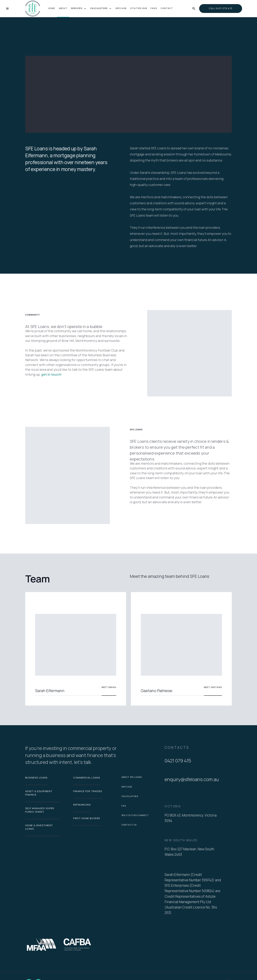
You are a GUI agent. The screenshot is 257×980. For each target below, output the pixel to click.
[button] (79, 9)
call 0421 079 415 (221, 8)
